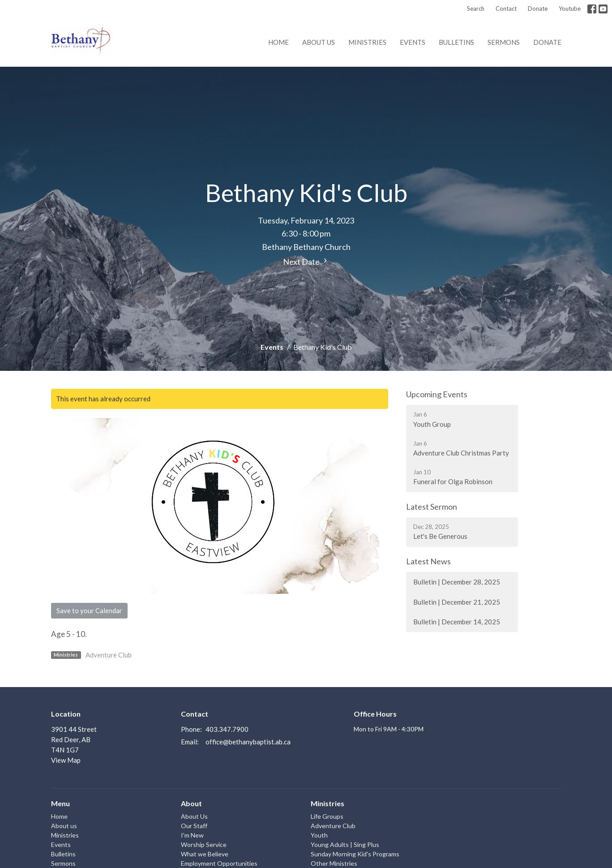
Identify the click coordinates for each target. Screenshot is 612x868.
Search (476, 9)
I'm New (192, 835)
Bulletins (456, 42)
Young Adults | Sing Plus (345, 844)
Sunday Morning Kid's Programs (355, 854)
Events (413, 42)
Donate (538, 9)
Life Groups (327, 816)
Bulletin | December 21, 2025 (457, 602)
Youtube (570, 9)
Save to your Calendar (89, 610)
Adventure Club (109, 655)
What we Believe (205, 854)
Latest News (428, 561)
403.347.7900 (227, 729)
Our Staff (194, 826)
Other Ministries (334, 863)
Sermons (504, 42)
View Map (66, 760)
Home (278, 42)
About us (319, 42)
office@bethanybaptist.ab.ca (248, 742)
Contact (506, 9)
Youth (319, 835)
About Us (194, 816)
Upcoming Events (437, 394)
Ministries (367, 42)
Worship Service (204, 844)
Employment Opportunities (219, 863)
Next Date (306, 261)
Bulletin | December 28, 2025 (457, 582)
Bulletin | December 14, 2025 (457, 622)
